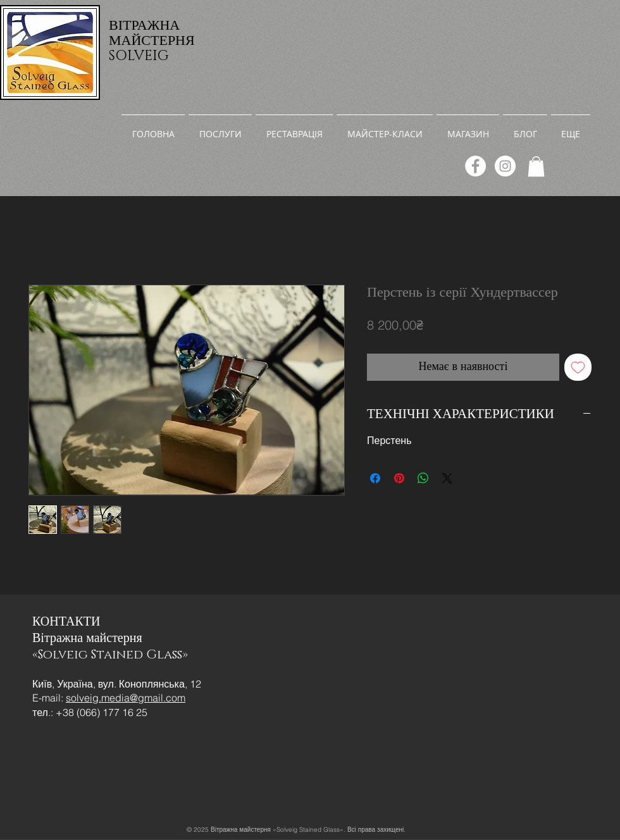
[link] (536, 166)
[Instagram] (505, 166)
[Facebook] (475, 166)
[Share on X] (447, 478)
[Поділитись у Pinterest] (399, 478)
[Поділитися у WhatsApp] (423, 478)
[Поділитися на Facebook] (375, 478)
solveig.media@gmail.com (126, 698)
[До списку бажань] (578, 367)
